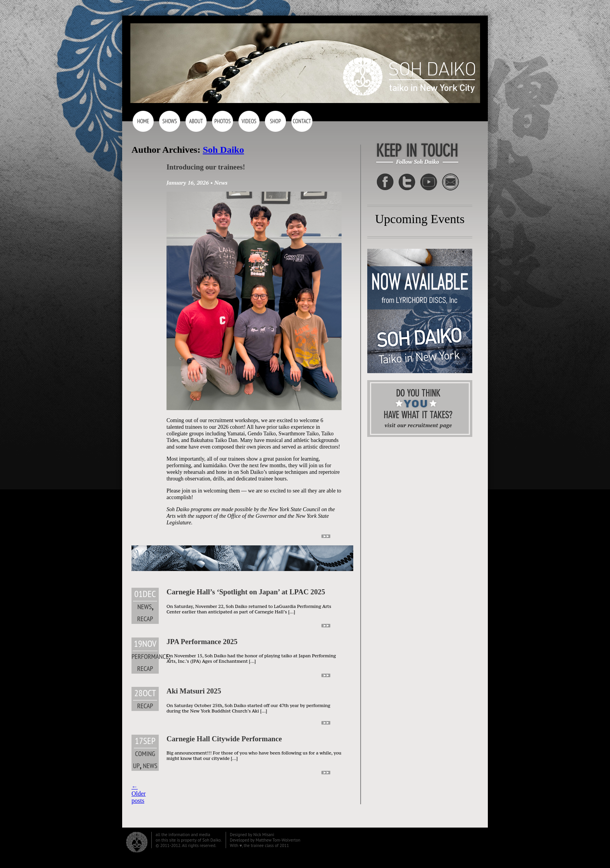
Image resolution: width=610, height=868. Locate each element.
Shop (275, 121)
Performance (150, 656)
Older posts (138, 794)
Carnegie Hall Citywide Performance (224, 739)
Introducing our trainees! (206, 167)
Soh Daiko (223, 150)
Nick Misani (264, 835)
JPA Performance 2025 (202, 642)
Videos (249, 121)
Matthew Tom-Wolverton (278, 840)
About (196, 121)
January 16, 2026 (188, 183)
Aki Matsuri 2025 (194, 691)
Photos (223, 121)
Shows (170, 121)
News (221, 183)
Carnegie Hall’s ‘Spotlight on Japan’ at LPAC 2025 (246, 592)
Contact (302, 121)
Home (143, 121)
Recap (145, 619)
